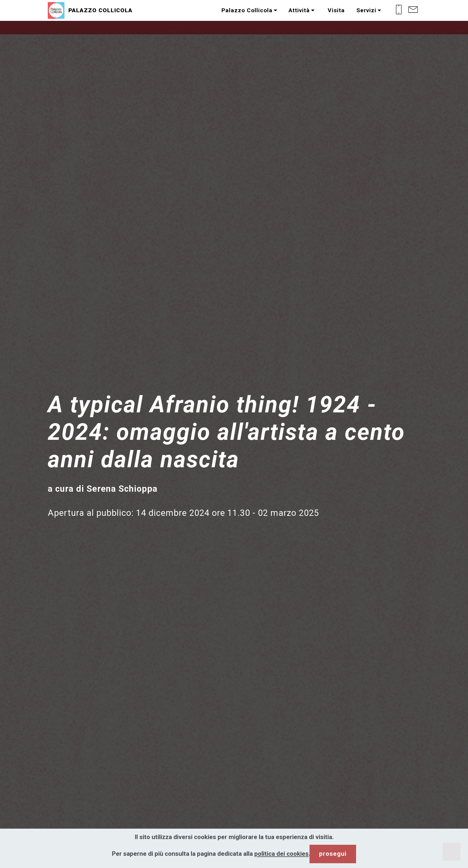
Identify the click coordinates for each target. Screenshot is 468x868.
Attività (299, 10)
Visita (335, 10)
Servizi (366, 10)
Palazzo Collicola (247, 10)
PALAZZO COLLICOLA (100, 10)
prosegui (333, 854)
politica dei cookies (281, 854)
